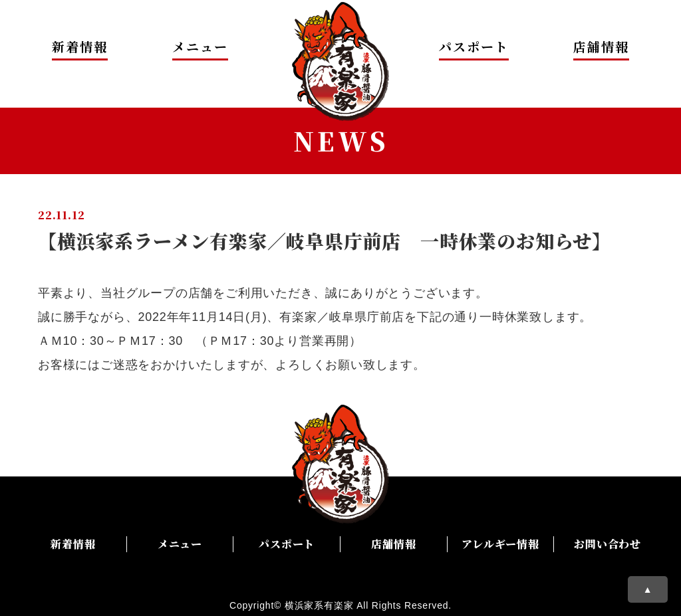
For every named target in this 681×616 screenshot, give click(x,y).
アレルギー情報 (500, 544)
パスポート (474, 46)
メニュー (200, 46)
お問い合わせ (608, 544)
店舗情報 (601, 46)
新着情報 (80, 46)
